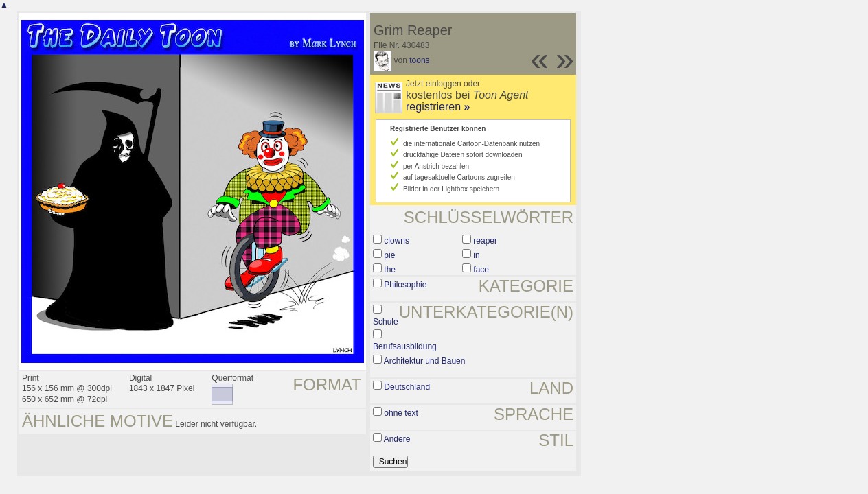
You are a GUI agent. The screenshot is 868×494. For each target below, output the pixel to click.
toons (419, 60)
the (390, 270)
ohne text (401, 413)
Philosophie (405, 285)
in (476, 255)
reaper (485, 241)
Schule (386, 322)
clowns (397, 241)
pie (389, 255)
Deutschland (407, 387)
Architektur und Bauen (425, 361)
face (481, 270)
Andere (397, 439)
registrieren (438, 107)
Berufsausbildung (405, 346)
